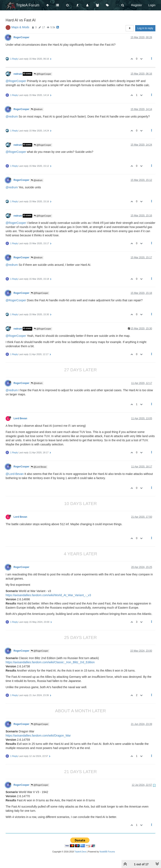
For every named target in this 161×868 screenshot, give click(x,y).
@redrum (37, 109)
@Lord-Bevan (15, 474)
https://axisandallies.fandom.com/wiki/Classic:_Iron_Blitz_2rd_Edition (50, 662)
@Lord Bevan (39, 467)
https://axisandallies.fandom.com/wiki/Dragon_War (38, 736)
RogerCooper (21, 37)
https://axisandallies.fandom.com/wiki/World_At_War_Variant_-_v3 (48, 595)
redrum (18, 74)
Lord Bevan (20, 418)
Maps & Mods (20, 27)
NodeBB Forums (107, 852)
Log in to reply (145, 28)
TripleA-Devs (80, 852)
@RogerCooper (43, 74)
